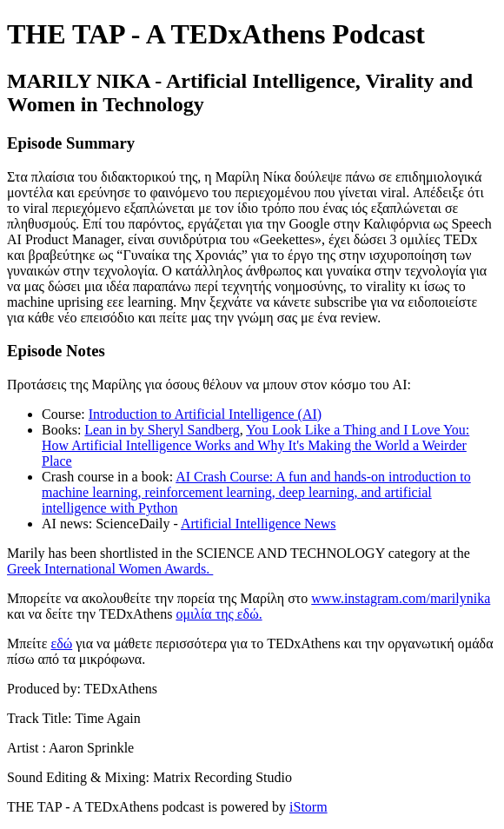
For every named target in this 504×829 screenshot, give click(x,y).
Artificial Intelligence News (259, 524)
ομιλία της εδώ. (219, 614)
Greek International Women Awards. (110, 569)
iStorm (308, 807)
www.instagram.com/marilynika (401, 598)
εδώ (61, 643)
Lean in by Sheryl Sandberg (162, 430)
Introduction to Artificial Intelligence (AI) (205, 414)
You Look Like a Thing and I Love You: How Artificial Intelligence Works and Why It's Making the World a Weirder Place (255, 445)
